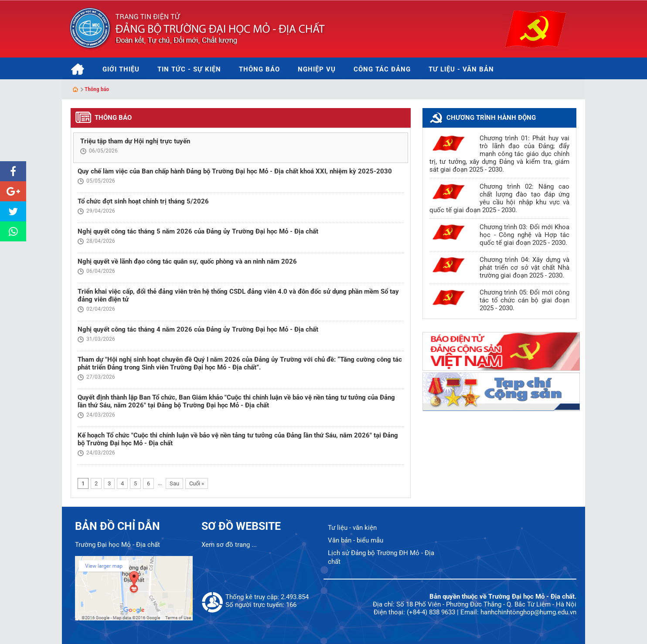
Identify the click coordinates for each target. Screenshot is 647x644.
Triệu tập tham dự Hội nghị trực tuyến (135, 141)
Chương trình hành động (491, 118)
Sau (174, 483)
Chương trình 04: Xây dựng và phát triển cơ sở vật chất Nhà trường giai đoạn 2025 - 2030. (524, 268)
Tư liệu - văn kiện (352, 528)
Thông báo (97, 89)
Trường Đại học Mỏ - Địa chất (117, 545)
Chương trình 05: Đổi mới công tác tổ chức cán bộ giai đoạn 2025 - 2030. (524, 300)
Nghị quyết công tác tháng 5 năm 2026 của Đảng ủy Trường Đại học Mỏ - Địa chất (198, 231)
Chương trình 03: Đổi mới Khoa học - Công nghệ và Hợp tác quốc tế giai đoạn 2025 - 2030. (524, 235)
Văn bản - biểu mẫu (356, 540)
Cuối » (197, 483)
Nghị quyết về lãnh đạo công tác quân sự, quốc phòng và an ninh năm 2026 (187, 261)
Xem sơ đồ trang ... (229, 545)
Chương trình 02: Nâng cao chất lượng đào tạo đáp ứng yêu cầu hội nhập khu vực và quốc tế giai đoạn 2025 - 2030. (499, 198)
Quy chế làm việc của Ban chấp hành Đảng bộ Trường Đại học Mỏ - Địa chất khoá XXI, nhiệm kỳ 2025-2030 (235, 171)
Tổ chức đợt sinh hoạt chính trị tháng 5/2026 (143, 201)
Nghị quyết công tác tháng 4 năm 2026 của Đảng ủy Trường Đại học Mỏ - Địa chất (198, 329)
